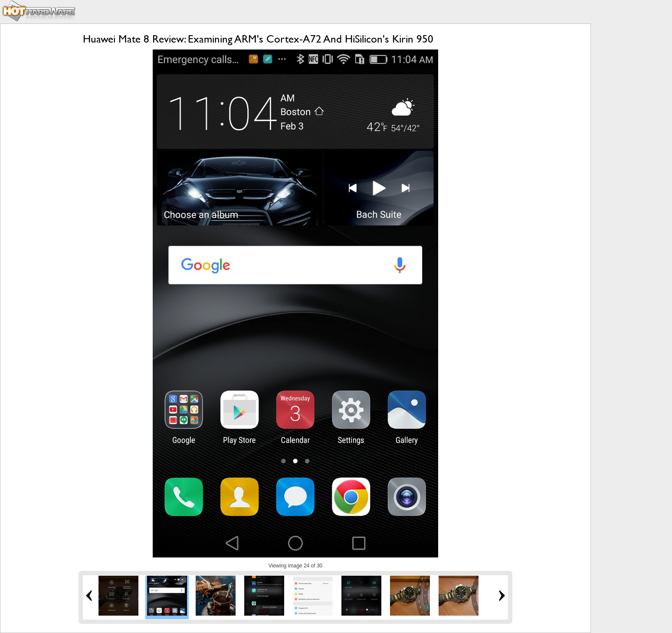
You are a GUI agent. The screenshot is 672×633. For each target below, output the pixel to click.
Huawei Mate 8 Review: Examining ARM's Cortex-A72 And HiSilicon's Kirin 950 (258, 39)
